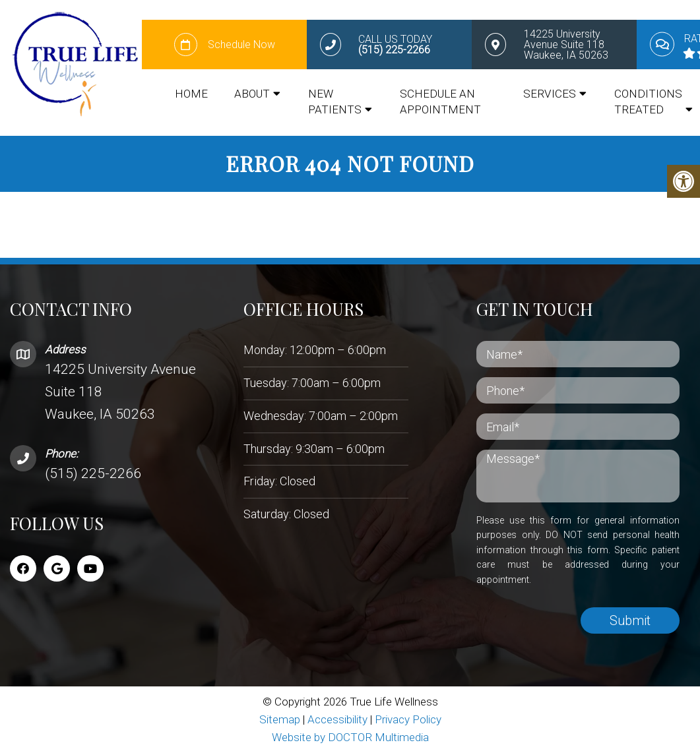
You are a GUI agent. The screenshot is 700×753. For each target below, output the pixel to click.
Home (191, 94)
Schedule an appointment (440, 102)
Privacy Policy (408, 719)
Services (550, 94)
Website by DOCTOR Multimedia (350, 737)
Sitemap (280, 719)
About (252, 94)
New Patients (335, 102)
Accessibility (337, 719)
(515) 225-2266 (93, 473)
